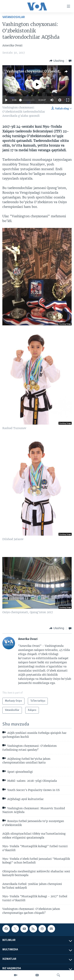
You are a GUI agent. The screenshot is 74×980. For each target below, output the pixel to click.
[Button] (57, 61)
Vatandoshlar (14, 17)
